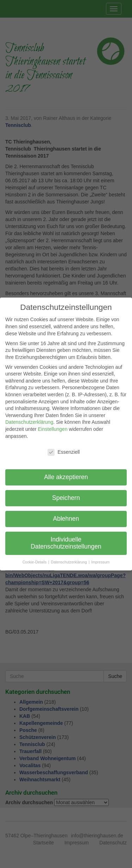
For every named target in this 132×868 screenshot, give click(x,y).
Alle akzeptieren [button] (66, 477)
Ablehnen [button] (66, 519)
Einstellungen (53, 429)
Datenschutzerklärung (29, 422)
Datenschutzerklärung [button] (70, 562)
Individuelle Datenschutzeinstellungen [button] (66, 543)
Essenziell (64, 452)
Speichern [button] (66, 498)
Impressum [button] (100, 562)
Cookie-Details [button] (35, 562)
